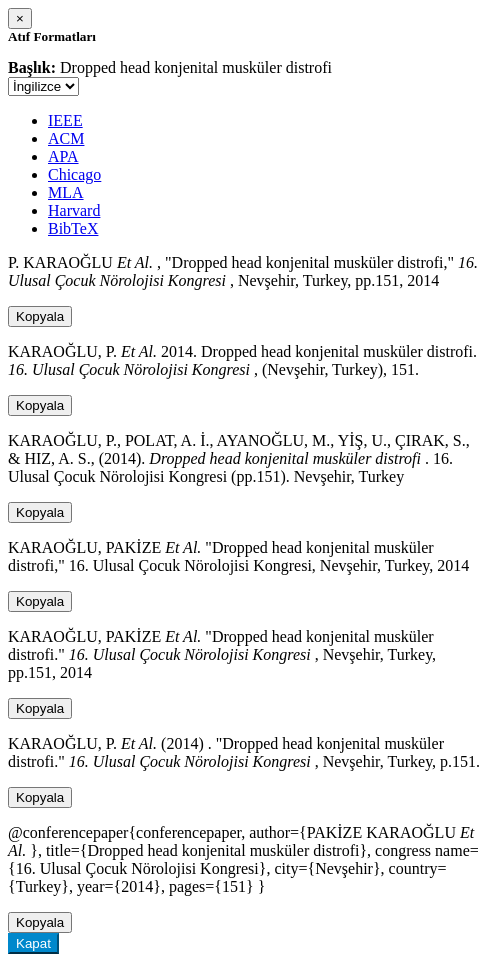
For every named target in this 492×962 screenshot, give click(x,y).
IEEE (65, 120)
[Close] (20, 18)
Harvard (74, 210)
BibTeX (73, 228)
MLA (66, 192)
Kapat (33, 943)
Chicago (74, 174)
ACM (66, 138)
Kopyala (40, 316)
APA (63, 156)
